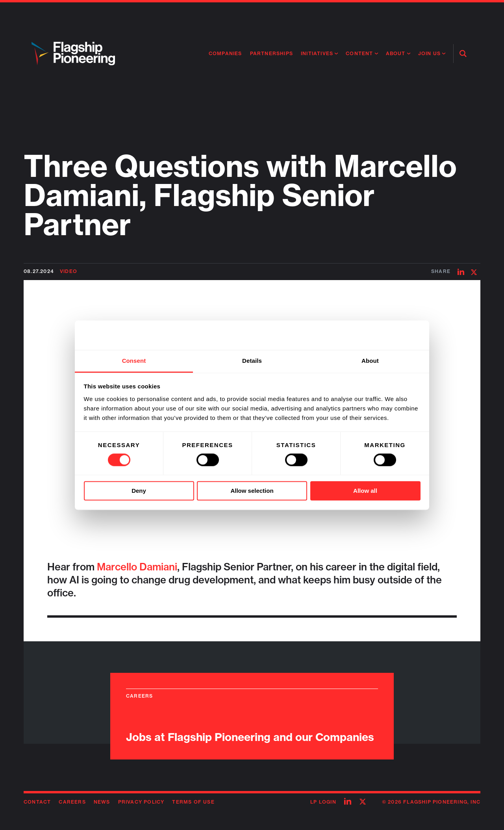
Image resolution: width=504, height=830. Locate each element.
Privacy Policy (141, 802)
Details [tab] (252, 361)
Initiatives (317, 53)
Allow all (365, 491)
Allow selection (252, 491)
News (102, 802)
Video (69, 271)
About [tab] (370, 361)
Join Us (429, 53)
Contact (37, 802)
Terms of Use (193, 802)
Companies (225, 53)
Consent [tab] (134, 361)
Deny (139, 491)
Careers (72, 802)
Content (359, 53)
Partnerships (271, 53)
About (396, 53)
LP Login (323, 802)
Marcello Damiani (137, 567)
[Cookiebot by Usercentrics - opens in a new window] (386, 335)
